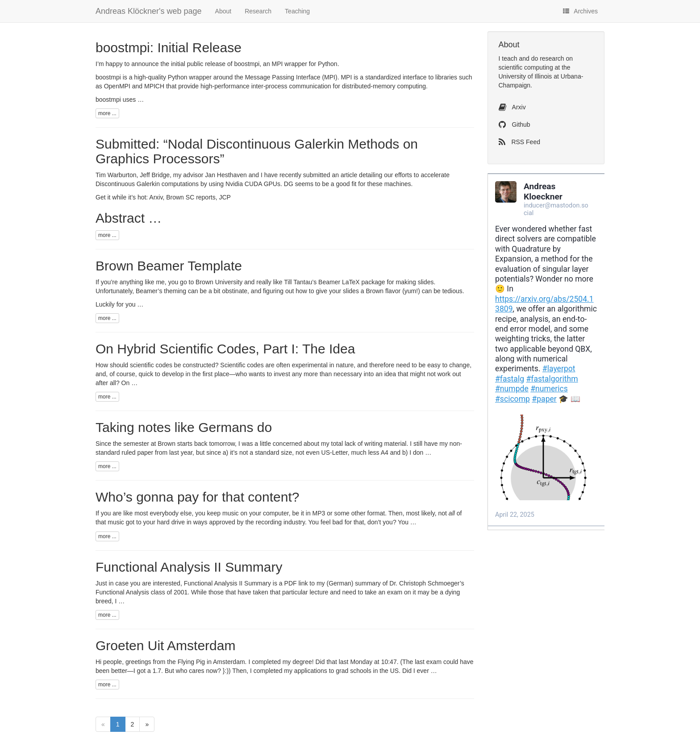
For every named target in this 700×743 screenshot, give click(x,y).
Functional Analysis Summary (189, 567)
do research (548, 58)
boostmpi (247, 64)
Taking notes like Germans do (184, 427)
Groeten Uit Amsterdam (165, 645)
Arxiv (156, 197)
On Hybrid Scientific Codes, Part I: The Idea (225, 349)
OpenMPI (117, 86)
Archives (580, 11)
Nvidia (244, 184)
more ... (107, 113)
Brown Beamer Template (169, 266)
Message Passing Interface (283, 77)
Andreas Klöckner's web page (149, 11)
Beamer (329, 282)
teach (509, 58)
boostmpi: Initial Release (169, 48)
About (223, 11)
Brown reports (191, 197)
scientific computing (526, 67)
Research (258, 11)
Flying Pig (191, 662)
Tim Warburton (116, 175)
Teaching (297, 11)
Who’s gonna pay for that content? (197, 497)
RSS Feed (519, 142)
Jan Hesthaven (226, 175)
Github (515, 125)
